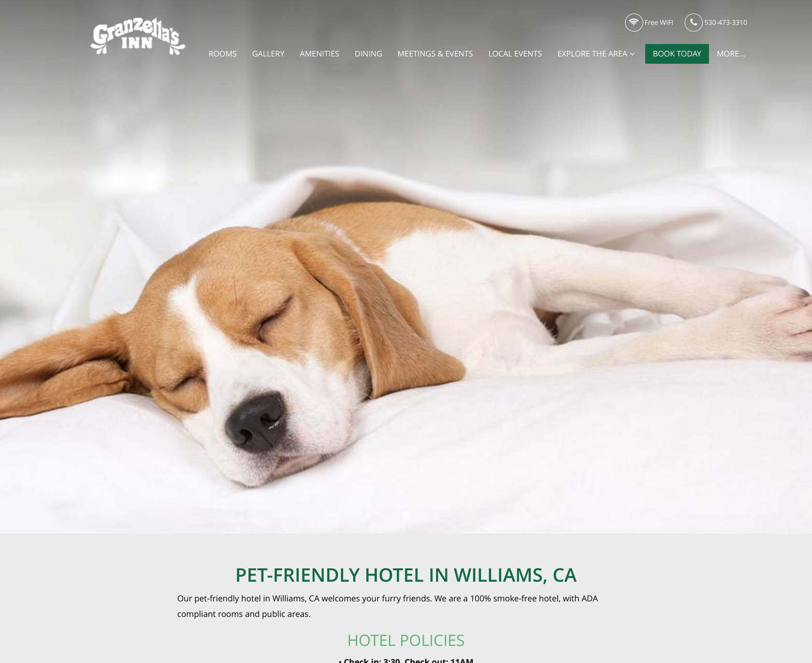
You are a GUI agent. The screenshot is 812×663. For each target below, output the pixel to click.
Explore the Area (597, 54)
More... (731, 54)
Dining (368, 54)
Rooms (223, 54)
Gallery (268, 54)
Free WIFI (649, 23)
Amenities (320, 54)
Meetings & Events (435, 54)
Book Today (677, 54)
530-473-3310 (716, 23)
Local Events (515, 54)
